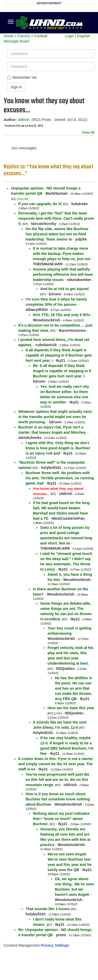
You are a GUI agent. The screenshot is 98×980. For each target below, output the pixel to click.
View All (88, 132)
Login (69, 36)
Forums (24, 36)
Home (8, 36)
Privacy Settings (55, 945)
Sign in (16, 87)
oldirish (24, 120)
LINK (58, 713)
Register (84, 36)
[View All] (23, 199)
